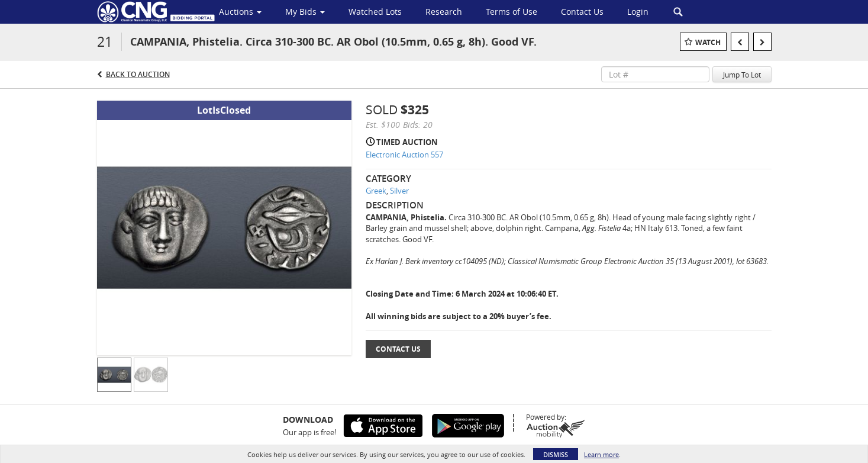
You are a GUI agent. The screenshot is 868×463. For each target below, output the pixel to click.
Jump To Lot (742, 75)
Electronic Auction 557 (404, 155)
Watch (708, 42)
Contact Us (398, 349)
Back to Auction (138, 74)
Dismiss (556, 454)
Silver (399, 191)
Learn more (601, 454)
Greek (376, 191)
